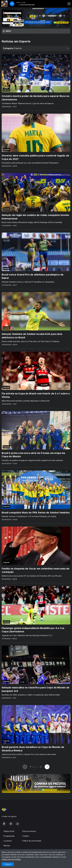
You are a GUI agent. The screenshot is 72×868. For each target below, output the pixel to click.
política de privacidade (11, 859)
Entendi (8, 864)
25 (41, 767)
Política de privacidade (32, 841)
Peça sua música (29, 831)
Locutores (8, 841)
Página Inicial (9, 831)
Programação (9, 836)
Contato (25, 836)
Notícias (7, 846)
